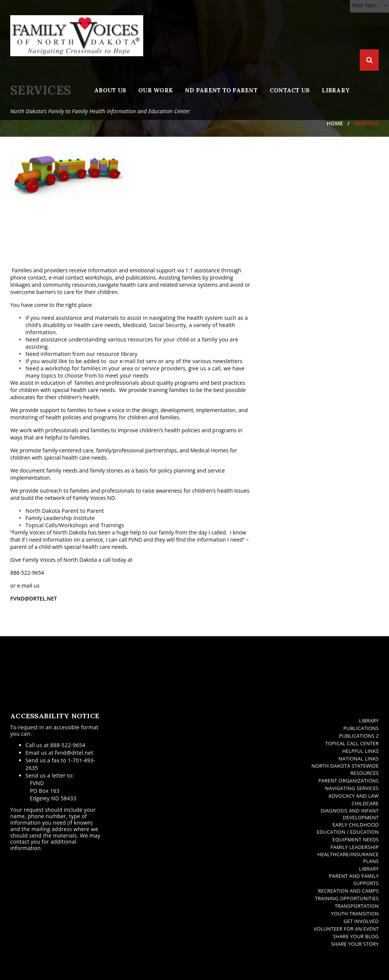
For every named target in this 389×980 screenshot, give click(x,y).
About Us (110, 90)
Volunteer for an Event (346, 929)
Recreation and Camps (348, 891)
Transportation (357, 906)
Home (335, 123)
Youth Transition (355, 914)
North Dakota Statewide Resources (345, 769)
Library (336, 90)
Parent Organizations (349, 781)
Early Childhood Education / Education (348, 828)
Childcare (365, 803)
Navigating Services (352, 788)
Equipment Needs (356, 839)
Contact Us (290, 90)
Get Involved (361, 921)
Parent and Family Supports (354, 880)
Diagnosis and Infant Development (350, 814)
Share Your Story (355, 944)
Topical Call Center (352, 743)
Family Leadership (355, 847)
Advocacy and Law (353, 796)
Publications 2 (359, 736)
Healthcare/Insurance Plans (348, 858)
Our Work (156, 90)
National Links (359, 759)
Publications (361, 728)
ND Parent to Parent (221, 90)
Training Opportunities (347, 898)
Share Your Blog (356, 936)
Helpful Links (361, 751)
